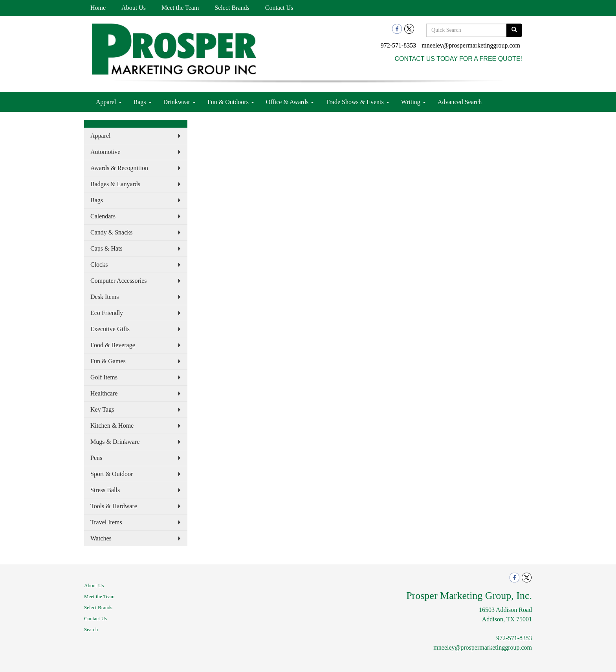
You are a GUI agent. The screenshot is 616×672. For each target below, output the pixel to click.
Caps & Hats (106, 248)
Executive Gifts (110, 329)
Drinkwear (180, 102)
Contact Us (279, 8)
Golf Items (104, 377)
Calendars (103, 216)
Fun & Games (108, 361)
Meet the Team (180, 8)
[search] (514, 30)
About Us (134, 8)
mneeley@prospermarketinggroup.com (471, 45)
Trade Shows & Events (357, 102)
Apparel (109, 102)
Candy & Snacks (112, 232)
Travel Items (106, 522)
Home (98, 8)
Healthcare (104, 393)
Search (91, 629)
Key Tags (102, 409)
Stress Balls (105, 490)
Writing (413, 102)
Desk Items (104, 297)
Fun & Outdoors (231, 102)
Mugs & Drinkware (115, 442)
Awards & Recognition (119, 168)
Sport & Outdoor (112, 474)
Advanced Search (460, 102)
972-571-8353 (399, 45)
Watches (101, 538)
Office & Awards (290, 102)
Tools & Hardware (114, 506)
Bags (143, 102)
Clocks (99, 265)
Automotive (105, 152)
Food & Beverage (113, 345)
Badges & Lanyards (115, 184)
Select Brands (232, 8)
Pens (96, 458)
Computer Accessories (119, 281)
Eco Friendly (107, 313)
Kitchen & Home (112, 426)
